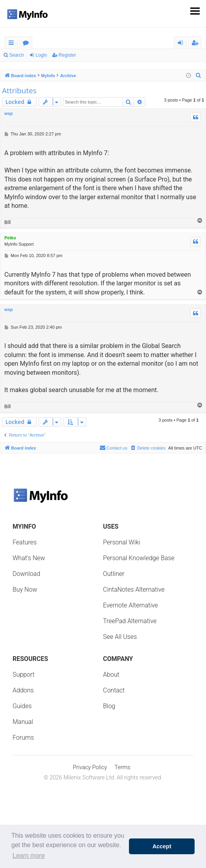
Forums (27, 44)
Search (17, 55)
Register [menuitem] (197, 44)
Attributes (19, 91)
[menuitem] (199, 76)
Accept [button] (162, 846)
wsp (8, 113)
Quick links (13, 44)
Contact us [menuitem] (113, 448)
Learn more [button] (29, 856)
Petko (10, 238)
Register (67, 55)
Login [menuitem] (182, 44)
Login (41, 55)
